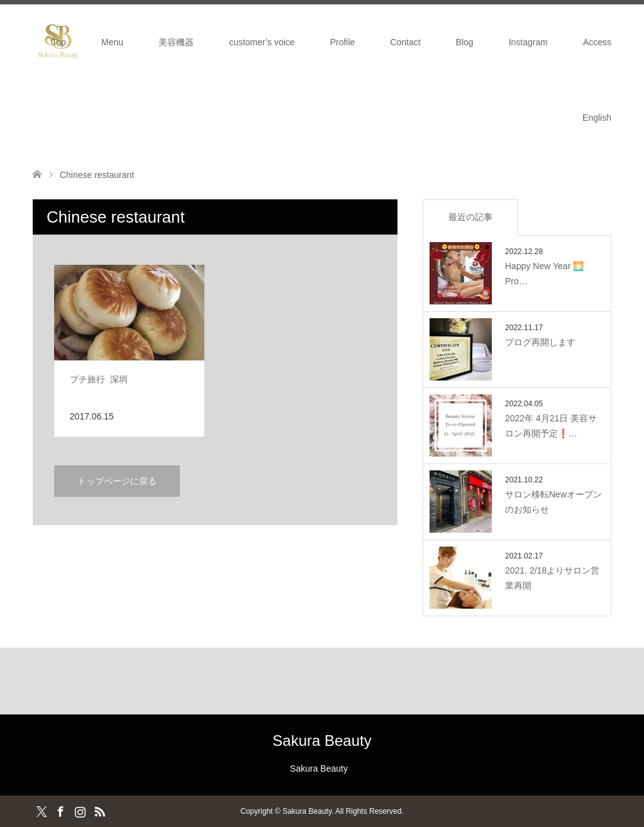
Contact (405, 42)
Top (59, 42)
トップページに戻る (117, 481)
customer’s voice (262, 42)
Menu (112, 42)
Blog (465, 42)
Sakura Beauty (322, 741)
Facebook (60, 811)
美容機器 (176, 42)
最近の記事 (470, 217)
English (597, 118)
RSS (99, 811)
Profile (343, 42)
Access (597, 42)
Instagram (528, 42)
